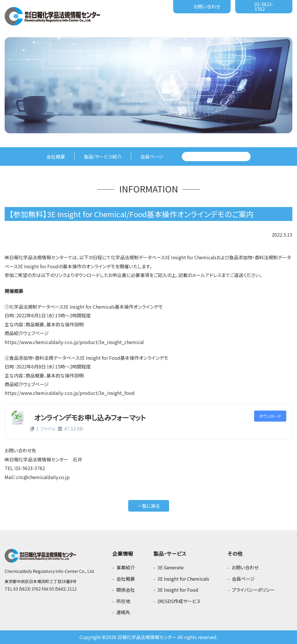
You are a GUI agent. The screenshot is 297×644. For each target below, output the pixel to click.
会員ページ (152, 156)
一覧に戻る (149, 506)
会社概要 (56, 156)
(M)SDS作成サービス (179, 601)
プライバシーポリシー (253, 590)
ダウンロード (270, 416)
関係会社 (126, 590)
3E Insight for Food (178, 590)
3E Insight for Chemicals (183, 579)
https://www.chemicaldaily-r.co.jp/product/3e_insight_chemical (74, 342)
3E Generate (171, 567)
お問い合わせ (207, 6)
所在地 (123, 601)
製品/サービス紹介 (103, 156)
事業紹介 (126, 567)
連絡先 (123, 612)
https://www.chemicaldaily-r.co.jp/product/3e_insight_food (70, 393)
